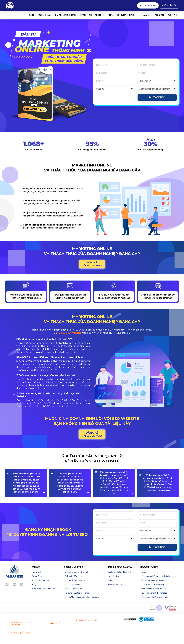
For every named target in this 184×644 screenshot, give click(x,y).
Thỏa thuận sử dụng (84, 620)
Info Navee (16, 625)
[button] (169, 5)
